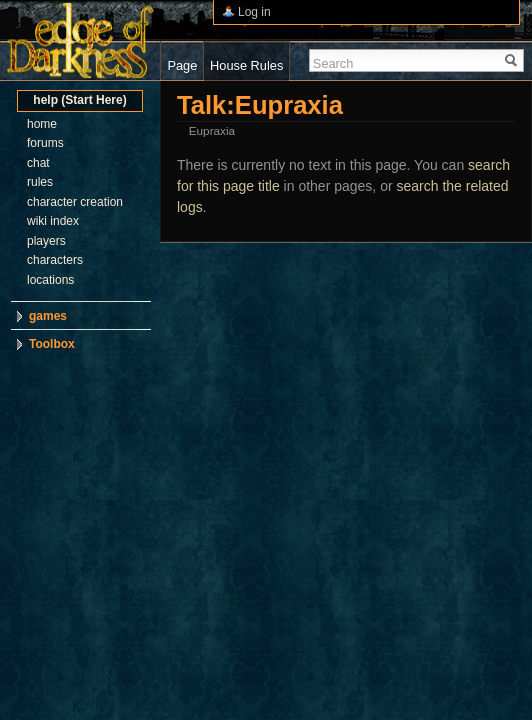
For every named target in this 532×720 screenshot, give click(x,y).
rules (40, 182)
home (42, 124)
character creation (75, 202)
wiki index (53, 221)
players (46, 241)
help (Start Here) (79, 100)
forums (45, 143)
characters (55, 260)
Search (333, 63)
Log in (254, 12)
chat (38, 163)
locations (50, 280)
